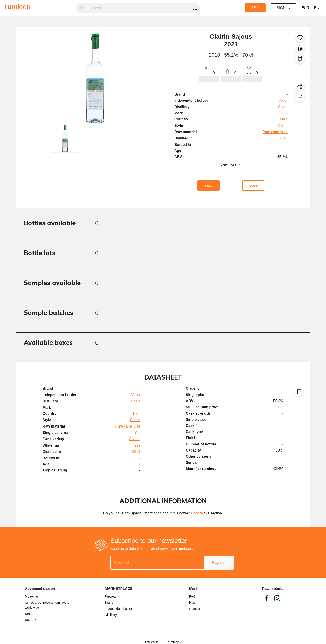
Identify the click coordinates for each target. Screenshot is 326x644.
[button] (65, 139)
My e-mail (32, 596)
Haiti (192, 603)
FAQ (192, 596)
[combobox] (143, 8)
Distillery (111, 615)
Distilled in (151, 642)
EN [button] (317, 8)
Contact (195, 609)
